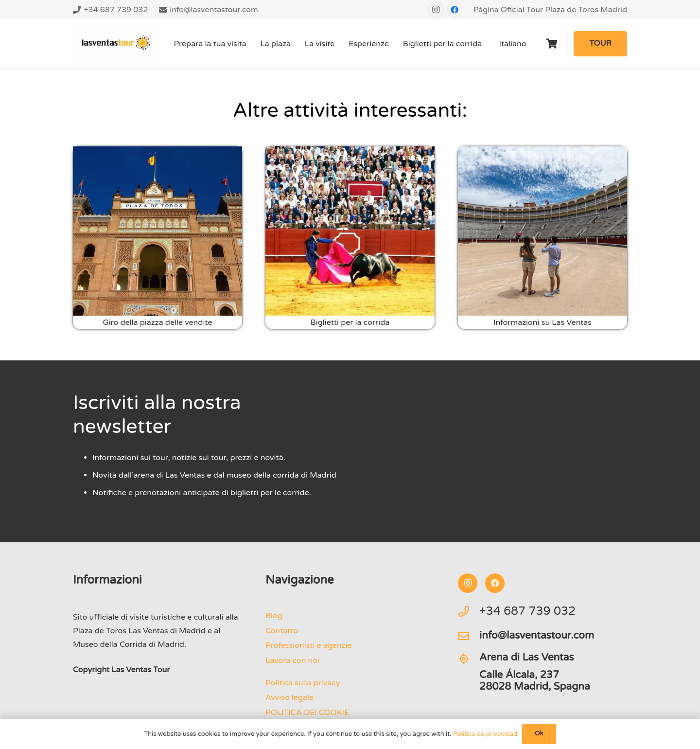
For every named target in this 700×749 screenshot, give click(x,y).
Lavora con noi (292, 660)
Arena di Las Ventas (526, 657)
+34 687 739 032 (527, 611)
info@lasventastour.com (537, 635)
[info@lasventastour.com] (469, 636)
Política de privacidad (485, 734)
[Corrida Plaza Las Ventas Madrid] (350, 231)
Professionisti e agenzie (309, 645)
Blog (274, 616)
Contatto (282, 631)
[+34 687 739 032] (469, 611)
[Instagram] (436, 10)
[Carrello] (552, 44)
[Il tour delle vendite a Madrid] (157, 231)
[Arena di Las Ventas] (469, 659)
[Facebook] (455, 10)
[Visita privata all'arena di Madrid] (542, 231)
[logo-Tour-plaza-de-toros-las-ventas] (114, 44)
